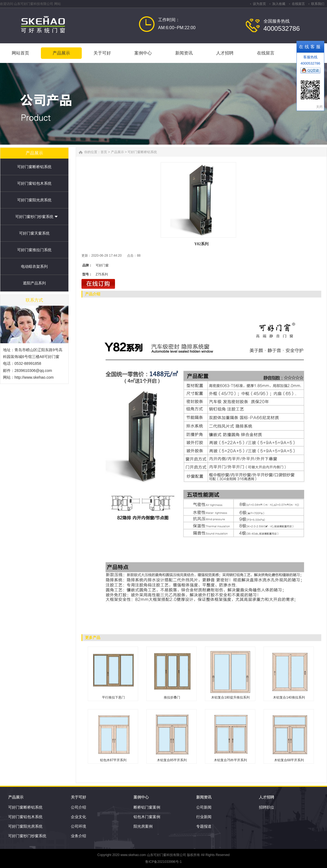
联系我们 (318, 4)
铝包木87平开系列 (113, 760)
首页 (104, 152)
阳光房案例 (143, 826)
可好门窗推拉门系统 (34, 250)
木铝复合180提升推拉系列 (230, 697)
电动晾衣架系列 (34, 266)
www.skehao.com (133, 855)
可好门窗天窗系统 (34, 233)
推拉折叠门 (172, 697)
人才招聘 (267, 797)
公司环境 (78, 826)
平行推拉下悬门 (113, 697)
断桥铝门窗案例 (147, 807)
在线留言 (298, 4)
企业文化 (78, 817)
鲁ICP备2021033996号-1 (163, 862)
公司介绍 (78, 807)
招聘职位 (267, 807)
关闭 (319, 107)
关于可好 (78, 797)
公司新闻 (204, 807)
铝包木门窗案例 (147, 817)
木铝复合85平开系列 (172, 760)
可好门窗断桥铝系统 (34, 167)
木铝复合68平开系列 (289, 760)
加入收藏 (279, 4)
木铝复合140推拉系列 (289, 697)
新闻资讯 (204, 797)
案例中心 (141, 797)
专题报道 (204, 826)
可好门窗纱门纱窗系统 (34, 217)
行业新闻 (204, 817)
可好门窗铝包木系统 (34, 183)
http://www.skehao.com (34, 377)
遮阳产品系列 (34, 283)
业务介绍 (78, 836)
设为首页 (259, 4)
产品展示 (117, 152)
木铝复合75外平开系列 (230, 760)
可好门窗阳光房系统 (34, 200)
